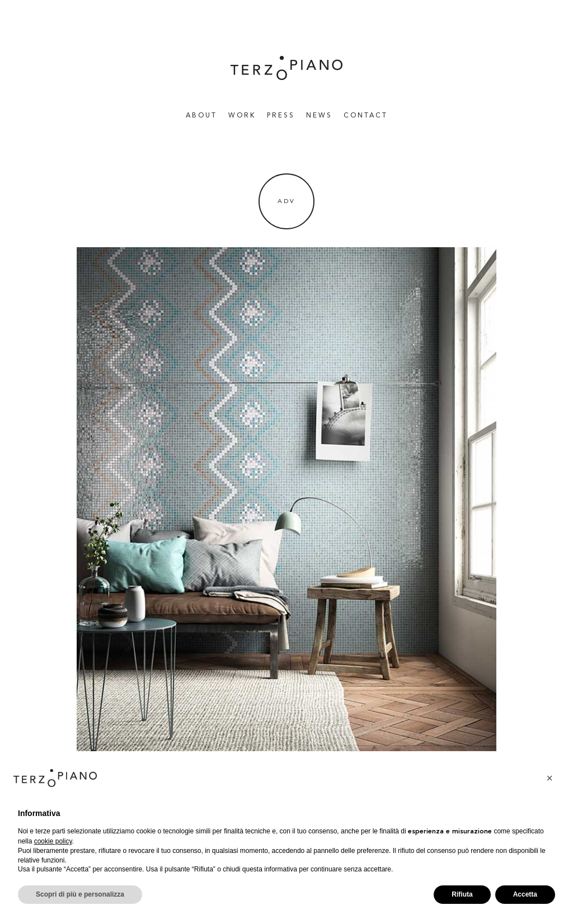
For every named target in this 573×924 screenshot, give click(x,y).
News (319, 116)
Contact (366, 116)
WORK (242, 116)
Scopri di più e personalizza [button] (80, 894)
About (201, 116)
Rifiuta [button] (462, 894)
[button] (549, 778)
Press (281, 116)
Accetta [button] (525, 894)
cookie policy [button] (53, 841)
